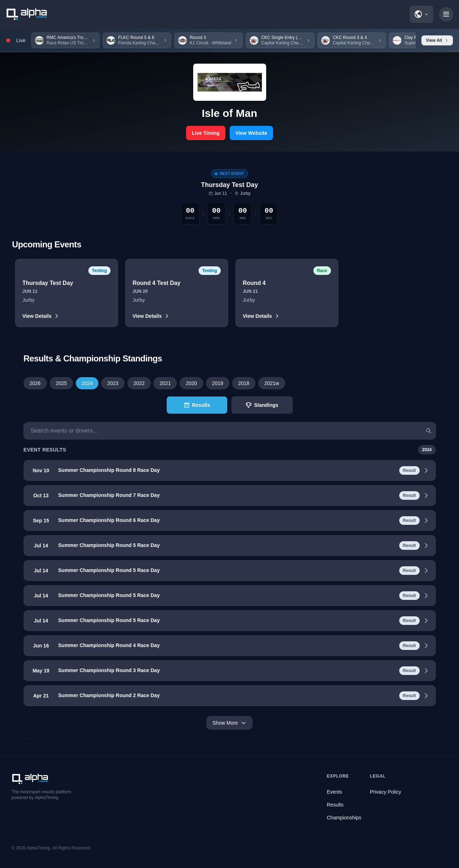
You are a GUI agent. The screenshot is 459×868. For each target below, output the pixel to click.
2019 (218, 383)
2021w (272, 383)
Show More (229, 723)
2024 (87, 383)
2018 (244, 383)
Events (335, 792)
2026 (35, 383)
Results (335, 805)
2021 (165, 383)
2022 (139, 383)
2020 (191, 383)
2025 (61, 383)
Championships (344, 818)
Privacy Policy (385, 792)
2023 (113, 383)
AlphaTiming (38, 848)
